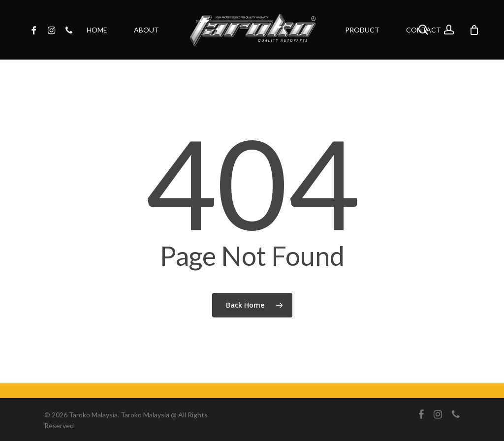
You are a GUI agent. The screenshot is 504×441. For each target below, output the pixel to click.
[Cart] (474, 30)
